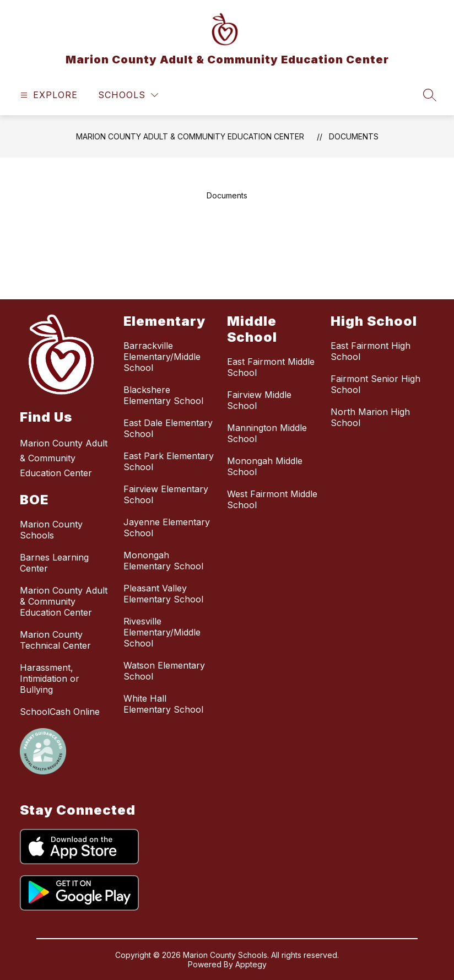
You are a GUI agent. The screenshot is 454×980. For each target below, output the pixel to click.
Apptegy (251, 964)
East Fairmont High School (371, 351)
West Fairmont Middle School (272, 499)
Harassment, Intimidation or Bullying (50, 679)
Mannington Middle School (267, 433)
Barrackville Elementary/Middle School (162, 357)
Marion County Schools (51, 530)
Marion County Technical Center (55, 640)
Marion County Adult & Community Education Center (190, 136)
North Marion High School (370, 417)
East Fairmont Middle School (271, 367)
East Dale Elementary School (168, 428)
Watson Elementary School (164, 671)
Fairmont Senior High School (375, 384)
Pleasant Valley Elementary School (163, 594)
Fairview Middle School (259, 400)
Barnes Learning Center (54, 563)
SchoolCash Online (60, 712)
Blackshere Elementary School (163, 395)
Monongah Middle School (265, 466)
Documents (354, 136)
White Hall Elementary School (163, 704)
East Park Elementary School (169, 461)
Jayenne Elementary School (167, 527)
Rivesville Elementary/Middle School (162, 632)
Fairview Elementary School (166, 494)
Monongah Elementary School (163, 561)
